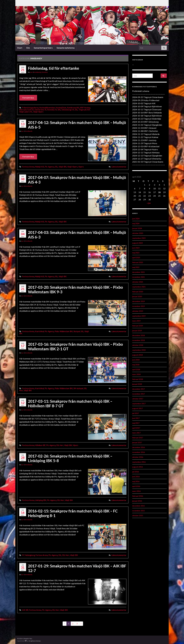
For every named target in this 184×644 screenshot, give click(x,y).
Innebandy (37, 72)
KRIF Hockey (85, 108)
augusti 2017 (137, 408)
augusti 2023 (137, 243)
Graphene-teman (35, 641)
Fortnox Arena (28, 167)
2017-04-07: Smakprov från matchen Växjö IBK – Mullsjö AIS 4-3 (77, 180)
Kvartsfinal (39, 331)
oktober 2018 (138, 345)
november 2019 (139, 306)
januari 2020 (137, 296)
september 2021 (139, 287)
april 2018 (136, 369)
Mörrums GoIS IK (27, 110)
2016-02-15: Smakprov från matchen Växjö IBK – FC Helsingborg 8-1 (73, 513)
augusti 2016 (137, 467)
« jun (149, 203)
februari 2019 (138, 326)
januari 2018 (137, 384)
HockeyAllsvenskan (47, 108)
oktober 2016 (138, 457)
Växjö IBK (63, 167)
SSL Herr (60, 445)
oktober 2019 (138, 311)
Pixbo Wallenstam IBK (64, 331)
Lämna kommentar (119, 167)
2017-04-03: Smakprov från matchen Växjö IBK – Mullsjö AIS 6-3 (77, 235)
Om (28, 48)
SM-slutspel (78, 388)
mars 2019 (136, 321)
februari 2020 (138, 292)
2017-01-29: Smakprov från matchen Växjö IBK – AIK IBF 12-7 (77, 568)
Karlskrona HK (73, 108)
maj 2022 (136, 267)
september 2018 (139, 350)
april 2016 (136, 486)
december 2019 (139, 301)
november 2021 (139, 277)
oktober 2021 (138, 282)
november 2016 (139, 452)
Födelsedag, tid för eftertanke (54, 68)
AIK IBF (25, 610)
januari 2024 (137, 228)
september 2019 (139, 316)
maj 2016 (136, 481)
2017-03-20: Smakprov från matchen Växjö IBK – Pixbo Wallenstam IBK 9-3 (75, 289)
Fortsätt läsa (28, 98)
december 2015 (139, 506)
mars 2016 (136, 491)
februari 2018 (138, 379)
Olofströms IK (41, 110)
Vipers (81, 167)
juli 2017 (136, 413)
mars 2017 (136, 433)
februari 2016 (138, 496)
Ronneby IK (52, 110)
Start (20, 48)
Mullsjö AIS (40, 167)
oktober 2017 (138, 399)
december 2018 (139, 335)
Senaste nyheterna (66, 48)
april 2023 (136, 258)
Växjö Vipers (38, 112)
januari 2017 (137, 442)
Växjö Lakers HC (26, 112)
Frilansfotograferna (30, 108)
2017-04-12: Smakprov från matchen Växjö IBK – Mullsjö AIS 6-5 (77, 125)
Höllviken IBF (40, 445)
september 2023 (139, 238)
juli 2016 (136, 472)
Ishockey (45, 72)
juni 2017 (136, 418)
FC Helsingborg (29, 555)
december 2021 (139, 272)
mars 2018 (136, 374)
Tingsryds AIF (84, 110)
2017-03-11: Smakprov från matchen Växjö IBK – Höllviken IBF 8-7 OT (70, 403)
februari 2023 (138, 262)
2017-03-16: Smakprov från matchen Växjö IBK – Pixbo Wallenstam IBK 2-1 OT (75, 346)
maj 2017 (136, 423)
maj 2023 (136, 253)
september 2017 (139, 404)
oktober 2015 (138, 515)
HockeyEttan (61, 108)
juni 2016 (136, 477)
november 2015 (139, 511)
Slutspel (77, 331)
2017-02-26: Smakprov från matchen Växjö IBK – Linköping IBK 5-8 (70, 458)
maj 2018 (136, 365)
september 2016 (139, 462)
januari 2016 (137, 501)
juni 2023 (136, 248)
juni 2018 (136, 360)
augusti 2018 (137, 355)
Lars (31, 72)
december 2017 (139, 389)
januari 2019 (137, 331)
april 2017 (136, 428)
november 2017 (139, 394)
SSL (76, 110)
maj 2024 (136, 223)
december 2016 (139, 447)
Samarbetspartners (43, 48)
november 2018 (139, 340)
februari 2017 (138, 438)
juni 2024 (136, 219)
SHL (59, 110)
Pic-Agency (50, 167)
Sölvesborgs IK (68, 110)
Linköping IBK (41, 500)
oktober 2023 (138, 233)
